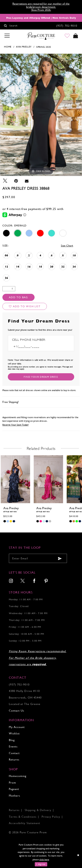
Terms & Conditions (23, 817)
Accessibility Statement (25, 823)
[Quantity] (9, 289)
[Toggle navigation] (7, 36)
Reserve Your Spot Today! (15, 425)
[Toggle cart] (75, 36)
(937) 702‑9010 (19, 684)
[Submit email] (60, 558)
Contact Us (17, 711)
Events (13, 746)
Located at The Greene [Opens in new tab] (25, 704)
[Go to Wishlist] (67, 36)
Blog (12, 740)
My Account (17, 727)
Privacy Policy (51, 817)
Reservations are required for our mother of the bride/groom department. (41, 5)
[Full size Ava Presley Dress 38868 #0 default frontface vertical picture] (41, 115)
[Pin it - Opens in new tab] (16, 181)
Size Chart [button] (67, 246)
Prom (12, 783)
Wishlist (14, 733)
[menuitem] (11, 581)
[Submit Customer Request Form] (41, 377)
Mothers (15, 796)
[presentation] (15, 479)
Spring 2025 (44, 47)
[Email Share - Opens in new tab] (27, 181)
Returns (14, 759)
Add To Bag (18, 297)
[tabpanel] (41, 115)
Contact (14, 753)
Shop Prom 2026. (41, 10)
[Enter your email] (38, 558)
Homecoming (18, 776)
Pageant (14, 789)
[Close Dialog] (78, 855)
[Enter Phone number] (32, 346)
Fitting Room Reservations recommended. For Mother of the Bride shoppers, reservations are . (38, 658)
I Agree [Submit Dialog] (41, 864)
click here (44, 860)
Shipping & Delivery (38, 810)
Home (8, 47)
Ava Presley (24, 47)
